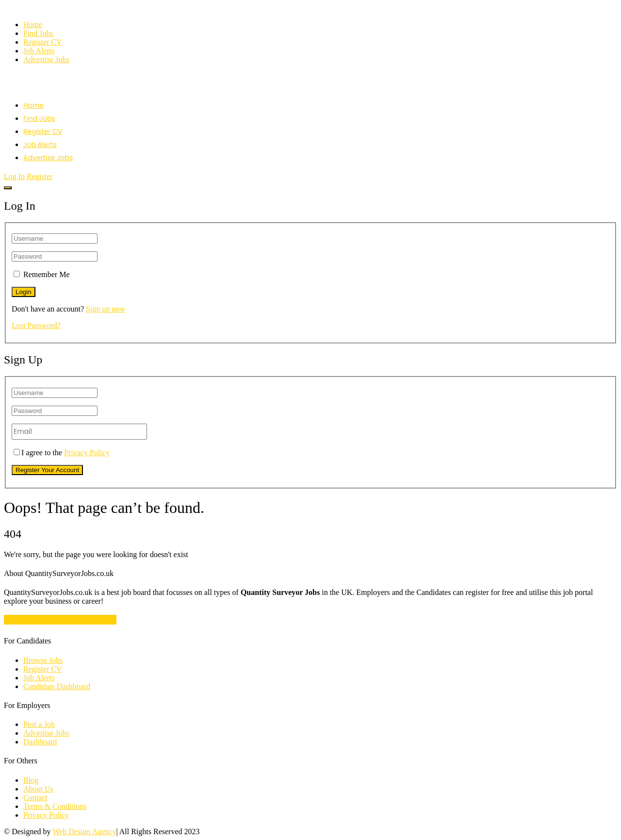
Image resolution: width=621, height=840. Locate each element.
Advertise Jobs (46, 59)
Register (40, 176)
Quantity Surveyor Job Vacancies (60, 620)
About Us (38, 789)
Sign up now (106, 309)
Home (33, 25)
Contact (35, 798)
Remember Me (47, 274)
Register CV (43, 42)
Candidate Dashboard (57, 686)
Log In (14, 176)
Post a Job (39, 724)
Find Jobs (38, 33)
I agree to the (62, 453)
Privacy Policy (87, 453)
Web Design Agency (84, 832)
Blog (31, 780)
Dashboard (40, 742)
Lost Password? (36, 325)
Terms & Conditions (55, 806)
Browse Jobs (43, 660)
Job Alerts (39, 51)
